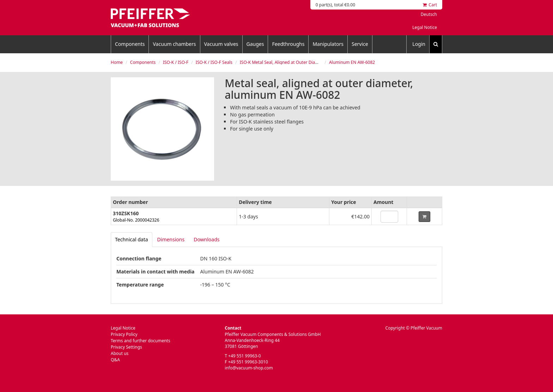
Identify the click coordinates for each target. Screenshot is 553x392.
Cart (430, 5)
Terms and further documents (141, 341)
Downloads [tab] (206, 239)
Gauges (255, 44)
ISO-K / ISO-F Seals (214, 62)
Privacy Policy (124, 334)
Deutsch (429, 14)
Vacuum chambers (174, 44)
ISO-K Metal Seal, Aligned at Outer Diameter (284, 62)
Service (360, 44)
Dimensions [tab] (171, 239)
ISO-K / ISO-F (176, 62)
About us (120, 353)
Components (130, 44)
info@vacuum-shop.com (249, 368)
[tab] (132, 240)
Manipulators (328, 44)
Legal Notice (425, 27)
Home (117, 62)
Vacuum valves (221, 44)
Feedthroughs (288, 44)
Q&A (115, 360)
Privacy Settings (126, 347)
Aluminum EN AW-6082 (352, 62)
